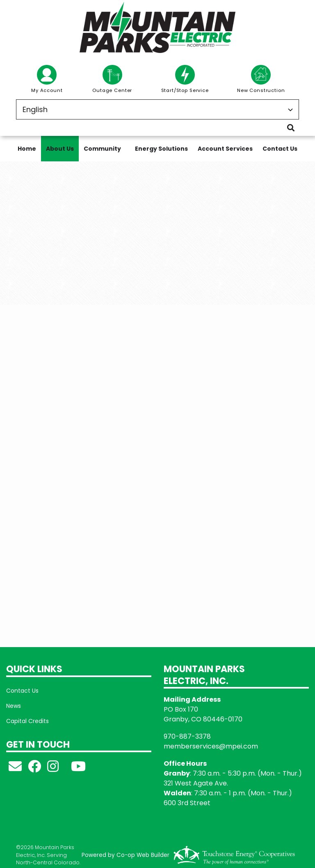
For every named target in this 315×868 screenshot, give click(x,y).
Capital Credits (27, 721)
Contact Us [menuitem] (280, 149)
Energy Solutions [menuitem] (161, 149)
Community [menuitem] (102, 149)
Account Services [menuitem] (225, 149)
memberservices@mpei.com (211, 746)
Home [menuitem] (27, 149)
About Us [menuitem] (60, 149)
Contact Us (22, 691)
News (14, 706)
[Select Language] (157, 109)
